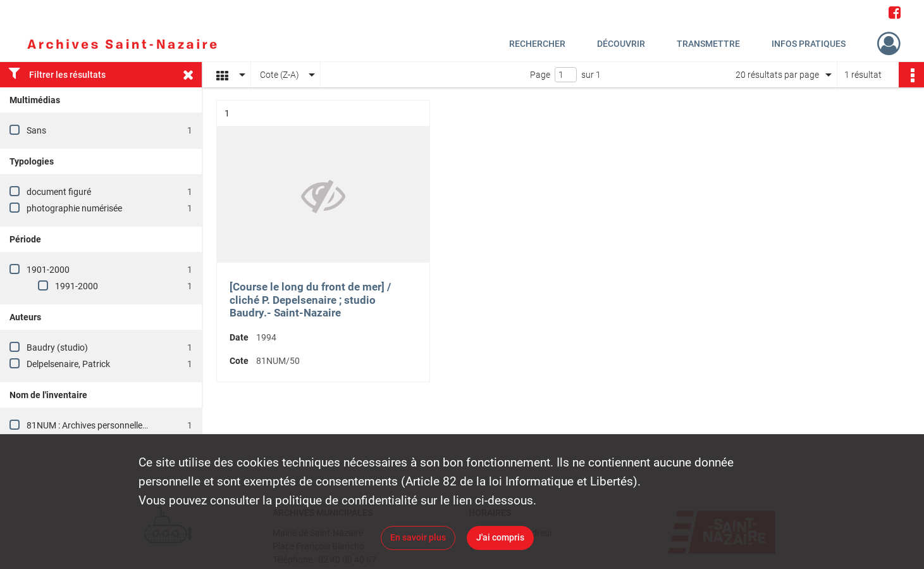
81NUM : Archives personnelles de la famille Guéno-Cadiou (140, 425)
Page (540, 75)
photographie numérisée (74, 208)
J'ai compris (500, 537)
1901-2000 (48, 270)
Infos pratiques (809, 44)
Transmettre (708, 44)
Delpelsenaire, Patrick (68, 364)
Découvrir (621, 44)
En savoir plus (418, 537)
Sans (36, 130)
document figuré (59, 192)
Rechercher (537, 44)
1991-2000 (77, 286)
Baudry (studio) (57, 347)
